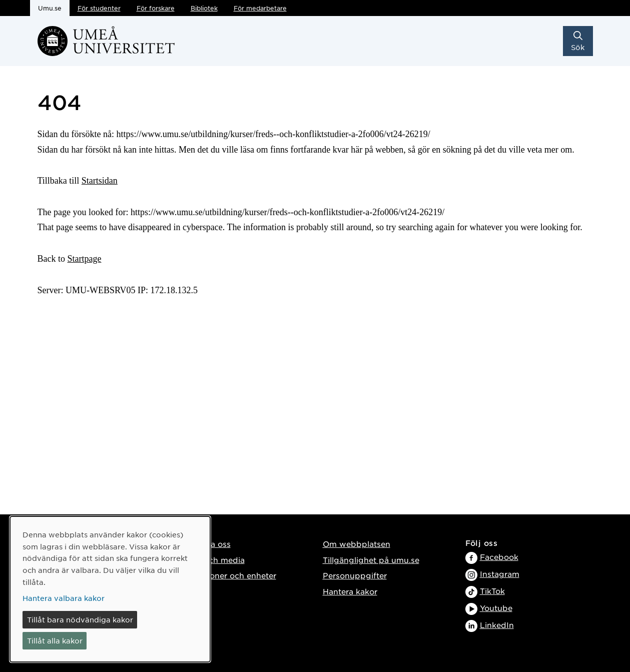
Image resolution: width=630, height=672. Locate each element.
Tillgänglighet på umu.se (371, 560)
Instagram (500, 574)
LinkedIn (497, 625)
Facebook (499, 557)
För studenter (99, 8)
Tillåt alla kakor (55, 640)
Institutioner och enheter (228, 575)
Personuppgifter (355, 575)
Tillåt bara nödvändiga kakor (80, 619)
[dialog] (110, 589)
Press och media (212, 560)
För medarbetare (260, 8)
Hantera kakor (350, 591)
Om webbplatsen (357, 544)
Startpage (85, 259)
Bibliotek (204, 8)
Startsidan (100, 181)
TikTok (492, 591)
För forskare (156, 8)
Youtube (496, 608)
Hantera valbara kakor (64, 598)
